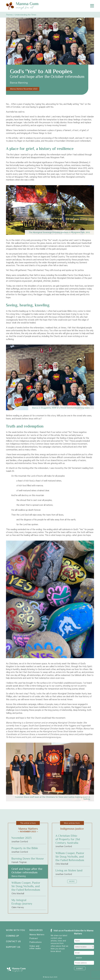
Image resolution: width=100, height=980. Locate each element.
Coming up (12, 936)
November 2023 (24, 89)
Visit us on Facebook (59, 931)
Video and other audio (35, 947)
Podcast (34, 938)
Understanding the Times (25, 15)
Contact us (13, 941)
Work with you (15, 930)
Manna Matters (37, 934)
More (72, 881)
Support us (13, 947)
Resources (36, 930)
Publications (36, 942)
